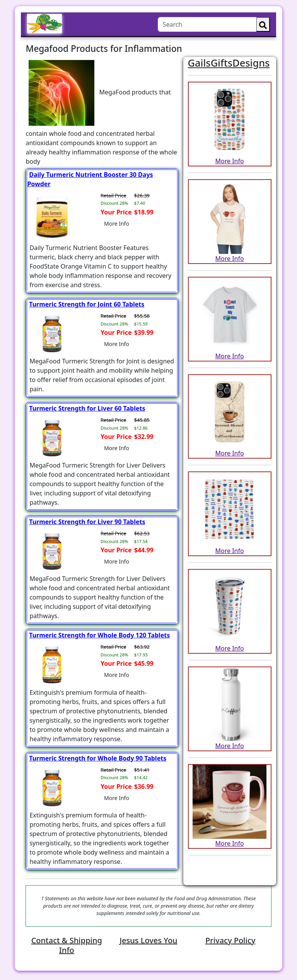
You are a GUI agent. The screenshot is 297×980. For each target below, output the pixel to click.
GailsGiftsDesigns (229, 63)
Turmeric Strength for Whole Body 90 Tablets (98, 758)
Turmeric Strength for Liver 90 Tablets (87, 522)
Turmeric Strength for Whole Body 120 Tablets (99, 635)
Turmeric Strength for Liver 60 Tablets (87, 408)
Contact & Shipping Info (67, 945)
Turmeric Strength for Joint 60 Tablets (87, 304)
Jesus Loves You (148, 940)
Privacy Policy (230, 940)
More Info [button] (117, 224)
